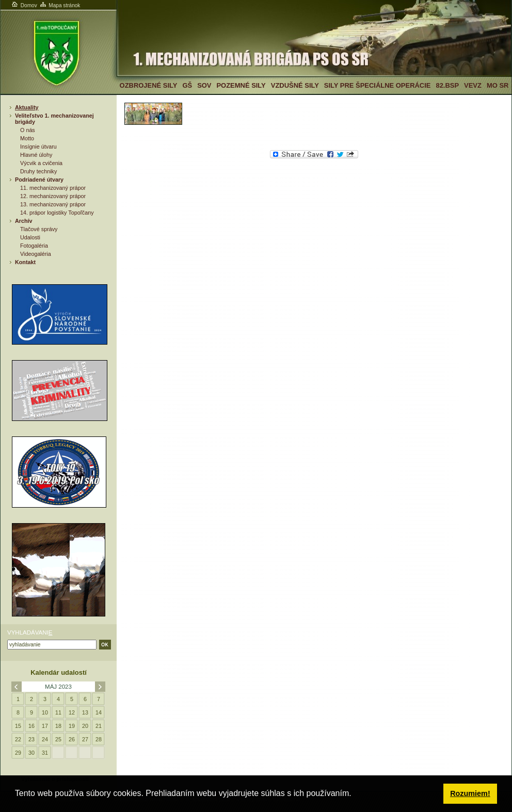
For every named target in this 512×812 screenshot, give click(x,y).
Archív (24, 221)
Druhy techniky (38, 171)
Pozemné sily (241, 85)
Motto (27, 138)
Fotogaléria (34, 246)
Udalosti (30, 237)
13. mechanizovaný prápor (53, 204)
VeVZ (473, 85)
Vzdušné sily (295, 85)
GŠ (187, 85)
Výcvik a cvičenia (41, 163)
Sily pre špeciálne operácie (378, 85)
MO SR (498, 85)
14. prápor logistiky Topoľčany (57, 213)
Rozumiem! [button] (470, 793)
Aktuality (27, 107)
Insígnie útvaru (38, 147)
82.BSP (447, 85)
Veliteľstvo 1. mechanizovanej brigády (54, 119)
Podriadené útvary (39, 180)
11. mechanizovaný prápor (53, 188)
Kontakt (25, 262)
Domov (24, 5)
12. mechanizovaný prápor (53, 196)
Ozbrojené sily (149, 85)
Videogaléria (36, 254)
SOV (204, 85)
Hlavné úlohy (36, 155)
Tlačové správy (39, 229)
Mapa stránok (60, 5)
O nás (28, 130)
